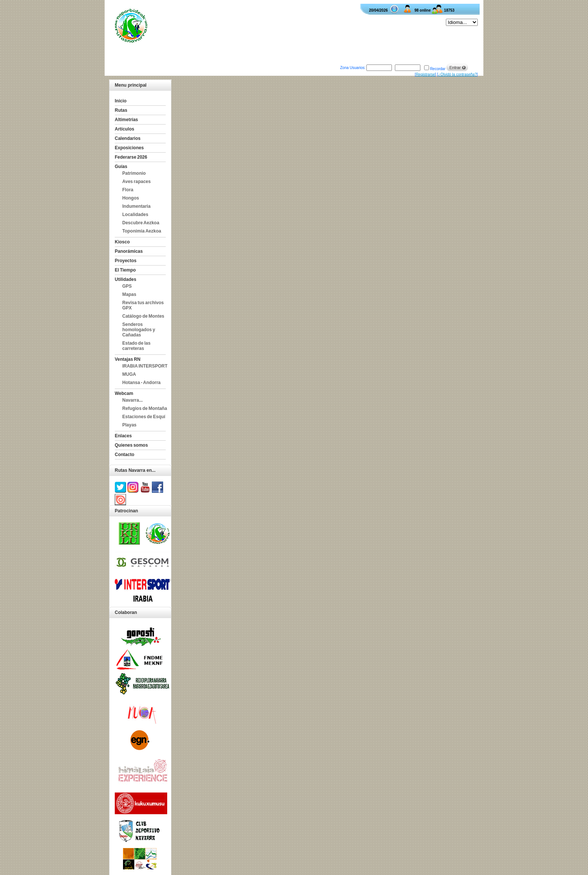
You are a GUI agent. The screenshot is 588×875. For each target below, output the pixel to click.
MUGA (129, 374)
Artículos (124, 129)
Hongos (131, 198)
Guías (121, 167)
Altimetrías (126, 120)
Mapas (129, 294)
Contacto (124, 455)
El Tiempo (125, 270)
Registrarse (425, 74)
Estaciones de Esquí (144, 417)
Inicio (121, 101)
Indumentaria (136, 206)
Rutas (121, 110)
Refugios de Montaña (145, 408)
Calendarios (128, 138)
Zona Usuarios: (353, 68)
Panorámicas (129, 251)
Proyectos (126, 261)
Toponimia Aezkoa (142, 231)
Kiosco (122, 242)
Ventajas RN (127, 359)
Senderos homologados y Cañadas (139, 330)
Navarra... (133, 400)
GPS (127, 286)
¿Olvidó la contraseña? (457, 74)
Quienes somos (131, 445)
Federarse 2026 (131, 157)
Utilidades (125, 279)
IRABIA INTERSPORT (145, 366)
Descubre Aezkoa (141, 223)
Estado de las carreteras (136, 346)
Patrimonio (134, 173)
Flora (128, 190)
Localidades (135, 215)
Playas (129, 425)
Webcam (124, 393)
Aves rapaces (136, 182)
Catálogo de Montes (143, 316)
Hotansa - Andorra (141, 383)
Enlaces (123, 436)
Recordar (438, 69)
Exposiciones (129, 148)
